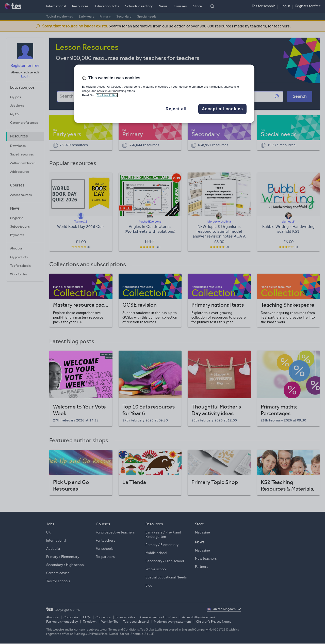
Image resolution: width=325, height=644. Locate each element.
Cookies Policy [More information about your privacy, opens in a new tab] (107, 95)
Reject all (176, 109)
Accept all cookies (222, 109)
